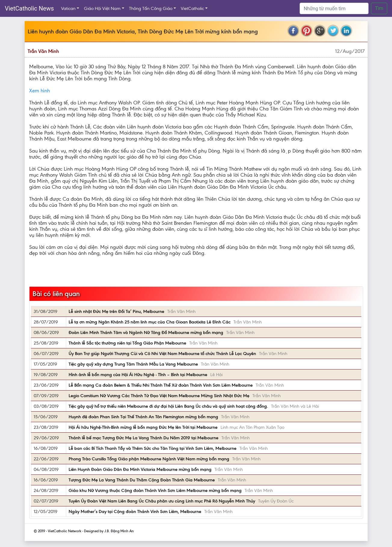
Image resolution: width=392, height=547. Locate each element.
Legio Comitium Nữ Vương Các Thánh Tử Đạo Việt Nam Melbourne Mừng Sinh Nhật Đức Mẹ (159, 396)
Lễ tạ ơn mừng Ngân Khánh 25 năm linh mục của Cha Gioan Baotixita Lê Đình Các (150, 322)
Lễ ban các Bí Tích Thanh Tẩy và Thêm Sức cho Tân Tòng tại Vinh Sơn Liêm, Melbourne (153, 448)
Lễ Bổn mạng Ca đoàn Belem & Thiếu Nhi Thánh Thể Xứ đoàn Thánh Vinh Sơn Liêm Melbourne (161, 385)
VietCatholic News (29, 8)
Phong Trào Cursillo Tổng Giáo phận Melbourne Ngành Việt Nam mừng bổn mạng (149, 459)
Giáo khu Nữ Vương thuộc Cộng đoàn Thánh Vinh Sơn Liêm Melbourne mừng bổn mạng (155, 490)
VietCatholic (192, 8)
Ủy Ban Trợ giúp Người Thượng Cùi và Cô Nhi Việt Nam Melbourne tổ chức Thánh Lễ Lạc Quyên (162, 354)
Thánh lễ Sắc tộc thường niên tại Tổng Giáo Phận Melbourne (127, 343)
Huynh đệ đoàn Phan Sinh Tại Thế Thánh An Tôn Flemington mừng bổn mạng (143, 417)
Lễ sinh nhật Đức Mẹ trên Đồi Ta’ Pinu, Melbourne (116, 311)
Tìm (379, 8)
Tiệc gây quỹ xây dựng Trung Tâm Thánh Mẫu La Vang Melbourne (133, 364)
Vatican (68, 8)
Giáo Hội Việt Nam (102, 8)
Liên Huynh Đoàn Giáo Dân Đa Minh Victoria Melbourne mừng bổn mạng (140, 469)
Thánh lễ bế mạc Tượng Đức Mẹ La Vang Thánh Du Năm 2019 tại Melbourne (144, 438)
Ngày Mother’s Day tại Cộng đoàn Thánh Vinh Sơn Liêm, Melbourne (135, 511)
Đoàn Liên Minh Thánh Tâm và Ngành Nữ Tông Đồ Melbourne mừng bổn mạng (146, 332)
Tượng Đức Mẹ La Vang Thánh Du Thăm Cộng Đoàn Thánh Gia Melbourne (142, 480)
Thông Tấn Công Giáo (151, 8)
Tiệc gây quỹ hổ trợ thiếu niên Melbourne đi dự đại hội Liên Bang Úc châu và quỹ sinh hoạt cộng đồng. (168, 406)
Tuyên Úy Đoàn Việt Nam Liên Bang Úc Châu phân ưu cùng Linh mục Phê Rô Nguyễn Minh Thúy (162, 501)
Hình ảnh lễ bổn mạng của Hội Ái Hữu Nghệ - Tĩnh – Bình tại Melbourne (138, 375)
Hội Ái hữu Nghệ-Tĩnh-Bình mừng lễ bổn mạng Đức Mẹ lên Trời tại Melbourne (143, 427)
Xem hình (40, 91)
